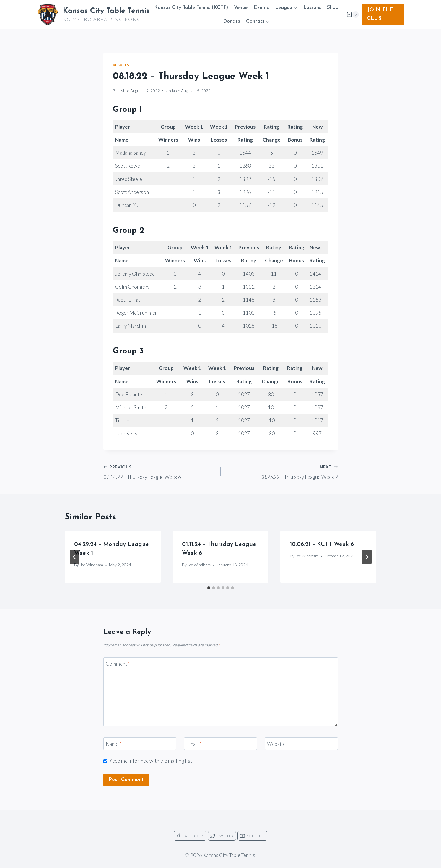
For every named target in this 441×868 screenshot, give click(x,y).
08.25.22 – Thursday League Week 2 (282, 471)
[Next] (367, 557)
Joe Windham (92, 565)
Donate (232, 21)
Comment (118, 664)
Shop (333, 8)
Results (121, 65)
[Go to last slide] (74, 557)
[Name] (140, 744)
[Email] (221, 744)
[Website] (301, 744)
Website (276, 744)
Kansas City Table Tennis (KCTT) (191, 8)
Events (261, 8)
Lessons (312, 8)
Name (114, 744)
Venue (241, 8)
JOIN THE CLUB (380, 14)
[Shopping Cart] (353, 14)
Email (194, 744)
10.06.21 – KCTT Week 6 (322, 544)
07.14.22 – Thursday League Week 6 (160, 471)
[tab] (209, 588)
